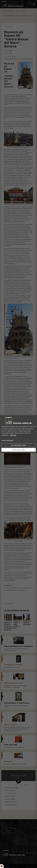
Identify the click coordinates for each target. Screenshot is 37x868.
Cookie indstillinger (7, 440)
